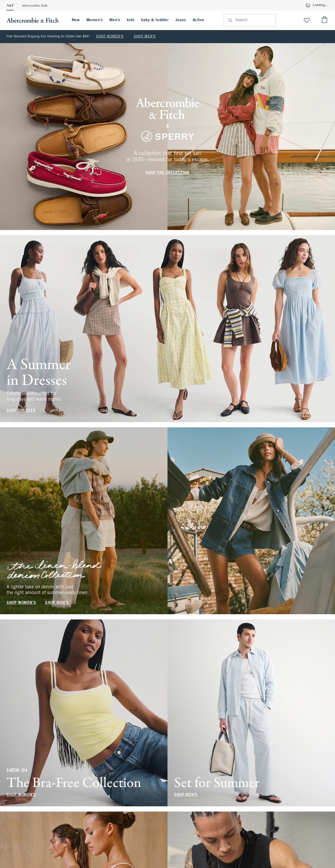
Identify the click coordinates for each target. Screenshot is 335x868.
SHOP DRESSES (21, 411)
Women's (95, 20)
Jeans (181, 20)
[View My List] (307, 20)
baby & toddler (155, 20)
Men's (115, 20)
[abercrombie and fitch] (35, 20)
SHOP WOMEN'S (110, 37)
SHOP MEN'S (145, 37)
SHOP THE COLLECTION (167, 173)
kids (131, 20)
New (76, 20)
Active (199, 20)
